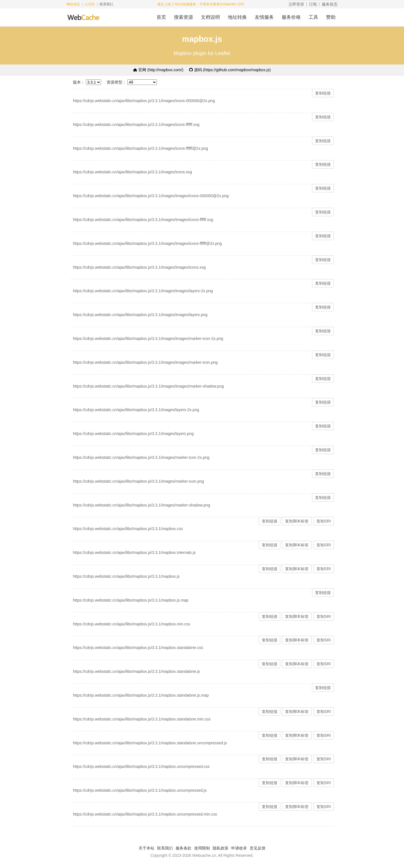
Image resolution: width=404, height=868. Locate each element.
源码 (230, 70)
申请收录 (239, 848)
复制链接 (323, 93)
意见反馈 (258, 848)
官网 (158, 70)
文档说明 (210, 17)
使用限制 (202, 848)
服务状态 (330, 4)
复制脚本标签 (297, 521)
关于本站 (146, 848)
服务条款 (183, 848)
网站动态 (73, 4)
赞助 (331, 17)
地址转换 (237, 17)
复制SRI (324, 521)
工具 (313, 17)
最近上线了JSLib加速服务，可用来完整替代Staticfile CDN (201, 4)
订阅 (313, 4)
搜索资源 (183, 17)
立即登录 (296, 4)
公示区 (90, 4)
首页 (161, 17)
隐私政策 (221, 848)
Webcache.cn (204, 855)
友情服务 (264, 17)
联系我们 (106, 4)
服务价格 (291, 17)
